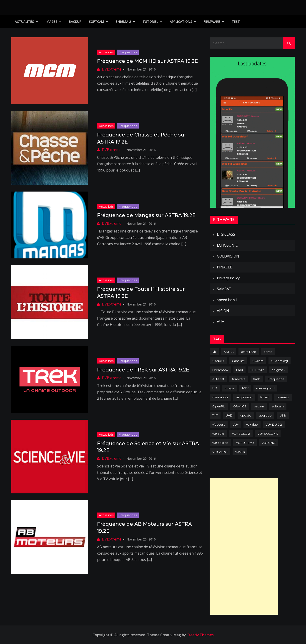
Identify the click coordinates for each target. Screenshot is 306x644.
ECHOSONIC (227, 245)
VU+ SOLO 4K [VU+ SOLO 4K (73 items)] (268, 434)
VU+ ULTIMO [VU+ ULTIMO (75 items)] (245, 443)
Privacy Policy (228, 278)
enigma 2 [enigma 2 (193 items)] (278, 370)
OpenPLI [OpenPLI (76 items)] (219, 406)
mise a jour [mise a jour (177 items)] (220, 397)
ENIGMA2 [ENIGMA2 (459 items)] (257, 370)
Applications (181, 21)
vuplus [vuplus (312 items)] (240, 452)
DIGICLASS (226, 234)
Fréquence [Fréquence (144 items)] (276, 379)
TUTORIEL (150, 21)
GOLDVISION (228, 256)
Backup (75, 21)
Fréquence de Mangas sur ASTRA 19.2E (146, 215)
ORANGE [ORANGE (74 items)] (240, 406)
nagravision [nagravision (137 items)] (244, 397)
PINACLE (224, 267)
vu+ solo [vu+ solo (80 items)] (218, 434)
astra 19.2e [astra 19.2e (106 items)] (249, 352)
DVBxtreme (112, 69)
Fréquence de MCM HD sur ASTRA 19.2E (147, 61)
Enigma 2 (123, 21)
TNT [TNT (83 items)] (215, 415)
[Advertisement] (244, 546)
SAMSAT (224, 289)
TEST (236, 21)
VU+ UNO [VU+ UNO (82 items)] (269, 443)
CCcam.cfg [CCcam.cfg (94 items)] (280, 361)
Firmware (212, 21)
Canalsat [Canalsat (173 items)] (238, 361)
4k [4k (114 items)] (214, 352)
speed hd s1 (227, 300)
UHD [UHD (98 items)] (229, 415)
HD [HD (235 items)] (215, 388)
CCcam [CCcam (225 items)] (258, 361)
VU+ (221, 322)
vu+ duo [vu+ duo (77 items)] (252, 424)
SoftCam (97, 21)
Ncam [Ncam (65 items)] (265, 397)
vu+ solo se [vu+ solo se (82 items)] (220, 443)
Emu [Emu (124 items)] (240, 370)
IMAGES (51, 21)
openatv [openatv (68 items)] (283, 397)
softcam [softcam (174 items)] (278, 406)
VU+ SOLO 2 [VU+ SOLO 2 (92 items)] (241, 434)
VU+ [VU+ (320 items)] (236, 424)
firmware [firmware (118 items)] (239, 379)
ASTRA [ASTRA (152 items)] (229, 352)
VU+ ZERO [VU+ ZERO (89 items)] (220, 452)
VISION (223, 311)
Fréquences (128, 52)
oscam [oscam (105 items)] (259, 406)
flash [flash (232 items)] (257, 379)
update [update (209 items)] (246, 415)
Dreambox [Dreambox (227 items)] (220, 370)
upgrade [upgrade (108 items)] (265, 415)
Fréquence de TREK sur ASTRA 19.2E (143, 370)
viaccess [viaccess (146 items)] (219, 424)
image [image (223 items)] (230, 388)
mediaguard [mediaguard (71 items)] (265, 388)
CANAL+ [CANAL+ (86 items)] (218, 361)
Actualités (24, 21)
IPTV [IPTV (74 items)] (245, 388)
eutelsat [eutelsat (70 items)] (218, 379)
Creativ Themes (200, 635)
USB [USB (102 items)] (283, 415)
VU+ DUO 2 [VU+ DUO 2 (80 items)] (274, 424)
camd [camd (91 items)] (268, 352)
